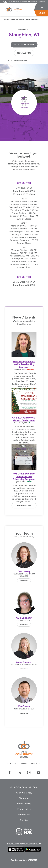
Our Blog (36, 764)
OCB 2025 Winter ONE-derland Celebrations (24, 419)
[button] (42, 7)
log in (42, 13)
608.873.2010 (28, 194)
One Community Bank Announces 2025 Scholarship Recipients (24, 476)
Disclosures (24, 798)
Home (6, 20)
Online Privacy (24, 804)
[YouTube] (38, 772)
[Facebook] (10, 772)
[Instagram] (29, 772)
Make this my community (18, 60)
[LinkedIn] (19, 772)
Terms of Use (24, 814)
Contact (12, 764)
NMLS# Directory (24, 793)
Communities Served (23, 20)
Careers (24, 764)
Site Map (24, 820)
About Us (12, 20)
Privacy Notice (24, 809)
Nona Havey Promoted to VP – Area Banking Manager (24, 364)
